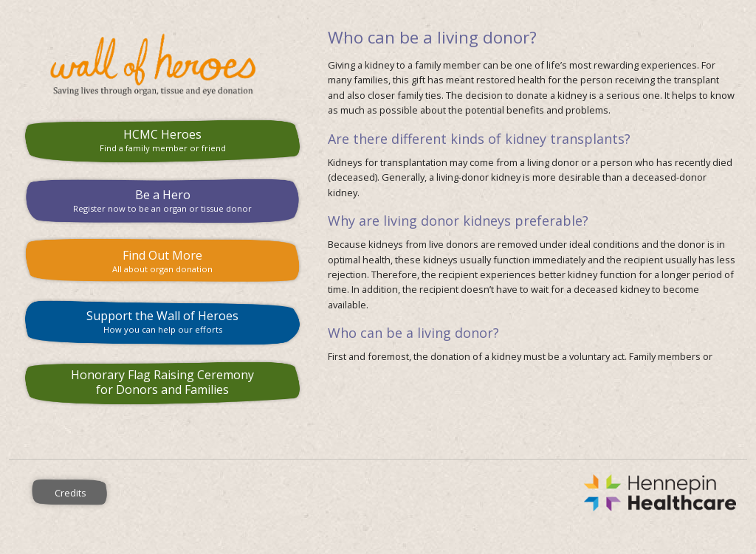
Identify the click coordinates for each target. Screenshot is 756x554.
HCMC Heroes (163, 140)
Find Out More (163, 261)
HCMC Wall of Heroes (163, 65)
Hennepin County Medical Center (440, 493)
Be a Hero (163, 200)
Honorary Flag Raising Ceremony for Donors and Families (162, 382)
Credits (71, 493)
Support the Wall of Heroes (163, 321)
